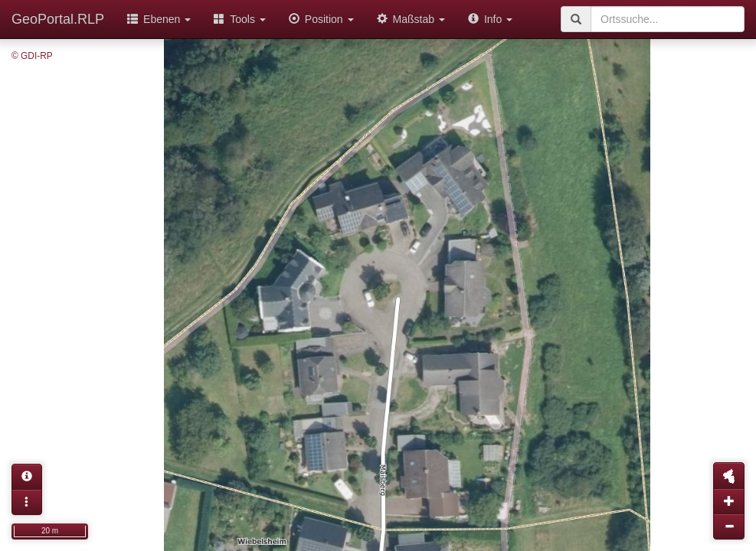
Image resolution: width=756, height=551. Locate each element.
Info (490, 19)
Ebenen (159, 19)
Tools (240, 19)
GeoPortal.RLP (58, 19)
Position (321, 19)
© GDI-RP (32, 56)
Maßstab (411, 19)
